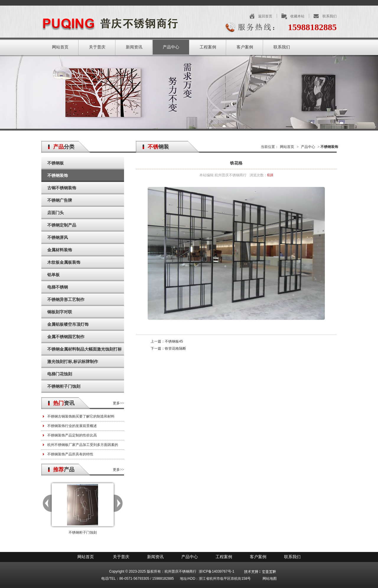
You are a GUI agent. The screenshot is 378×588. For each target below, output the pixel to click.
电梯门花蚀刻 (60, 374)
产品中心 (171, 47)
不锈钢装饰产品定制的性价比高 (72, 435)
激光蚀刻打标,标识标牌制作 (73, 362)
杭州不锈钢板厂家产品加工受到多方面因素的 (83, 445)
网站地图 (270, 579)
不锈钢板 (56, 163)
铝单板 (53, 275)
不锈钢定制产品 (62, 225)
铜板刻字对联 (60, 312)
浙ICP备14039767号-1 (216, 571)
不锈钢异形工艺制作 (66, 300)
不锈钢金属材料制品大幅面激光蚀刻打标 (84, 349)
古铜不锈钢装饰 (62, 188)
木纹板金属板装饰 (64, 262)
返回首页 (265, 16)
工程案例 (208, 47)
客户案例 (245, 47)
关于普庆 (97, 47)
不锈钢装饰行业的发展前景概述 (72, 426)
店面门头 (56, 213)
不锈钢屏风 (58, 238)
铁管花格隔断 (175, 348)
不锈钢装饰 (58, 176)
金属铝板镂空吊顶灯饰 (68, 324)
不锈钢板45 (174, 341)
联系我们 (330, 16)
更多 (116, 403)
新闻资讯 (134, 47)
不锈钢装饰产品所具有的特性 (70, 454)
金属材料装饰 (60, 250)
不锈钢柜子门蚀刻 (64, 386)
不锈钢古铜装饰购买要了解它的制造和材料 (81, 416)
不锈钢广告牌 (60, 200)
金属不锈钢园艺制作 (66, 337)
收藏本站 (297, 16)
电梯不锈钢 (58, 287)
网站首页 (60, 47)
